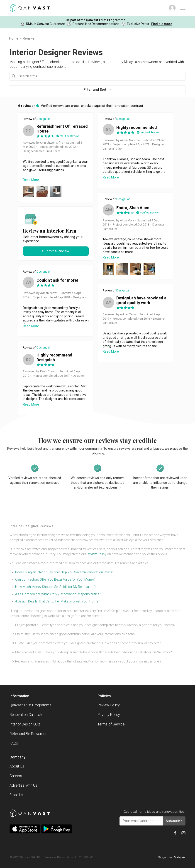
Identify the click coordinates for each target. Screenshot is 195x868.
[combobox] (97, 76)
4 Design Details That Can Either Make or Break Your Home (57, 601)
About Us (17, 766)
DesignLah (44, 119)
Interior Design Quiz (25, 724)
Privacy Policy (109, 715)
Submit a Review (56, 251)
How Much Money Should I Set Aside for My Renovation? (55, 587)
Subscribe (174, 821)
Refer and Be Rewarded (28, 734)
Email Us (16, 795)
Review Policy (97, 554)
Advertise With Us (23, 785)
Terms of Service (111, 724)
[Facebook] (175, 833)
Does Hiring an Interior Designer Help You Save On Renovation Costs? (64, 572)
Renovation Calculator (27, 715)
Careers (16, 776)
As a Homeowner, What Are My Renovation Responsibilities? (58, 594)
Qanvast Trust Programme (30, 705)
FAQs (14, 743)
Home (13, 38)
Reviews (29, 38)
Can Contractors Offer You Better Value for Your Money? (55, 580)
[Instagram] (183, 833)
